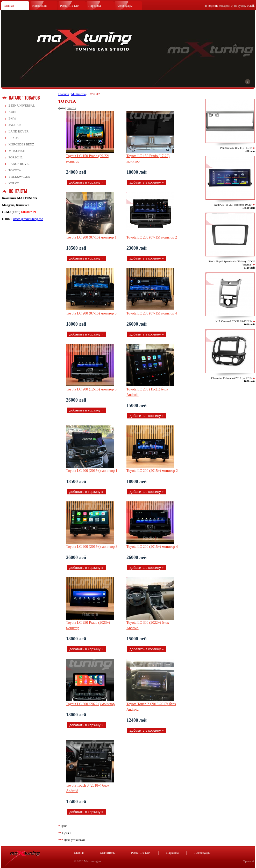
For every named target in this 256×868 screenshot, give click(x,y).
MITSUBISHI (17, 151)
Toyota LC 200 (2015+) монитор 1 (92, 471)
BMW (12, 118)
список (71, 108)
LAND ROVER (19, 131)
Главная (9, 6)
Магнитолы (40, 6)
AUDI (12, 112)
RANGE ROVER (20, 164)
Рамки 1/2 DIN (70, 6)
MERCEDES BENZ (21, 144)
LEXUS (14, 138)
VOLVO (14, 183)
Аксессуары (125, 6)
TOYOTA (15, 170)
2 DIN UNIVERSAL (22, 106)
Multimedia (79, 94)
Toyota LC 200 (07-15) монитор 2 (152, 237)
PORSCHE (16, 157)
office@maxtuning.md (28, 219)
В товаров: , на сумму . (230, 6)
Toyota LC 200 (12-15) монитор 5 (91, 389)
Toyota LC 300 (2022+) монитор (90, 704)
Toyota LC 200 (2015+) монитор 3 (92, 547)
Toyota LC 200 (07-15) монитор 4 (152, 313)
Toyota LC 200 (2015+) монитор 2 (152, 471)
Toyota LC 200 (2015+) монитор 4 (152, 547)
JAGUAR (15, 125)
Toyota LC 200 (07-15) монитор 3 (91, 313)
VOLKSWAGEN (19, 177)
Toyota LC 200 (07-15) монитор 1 (91, 237)
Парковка (95, 6)
